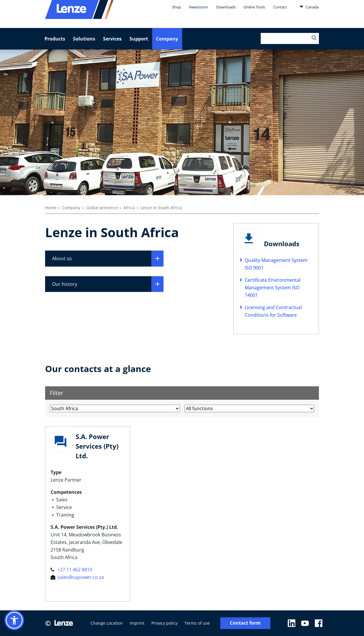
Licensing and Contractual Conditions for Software (273, 311)
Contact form (245, 623)
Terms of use (197, 623)
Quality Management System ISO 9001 (276, 264)
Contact (280, 7)
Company (167, 39)
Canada (309, 7)
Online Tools (254, 7)
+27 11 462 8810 (71, 570)
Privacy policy (164, 623)
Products (55, 39)
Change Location (107, 623)
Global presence (102, 208)
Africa (129, 208)
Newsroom (198, 7)
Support (139, 39)
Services (112, 39)
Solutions (84, 39)
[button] (14, 620)
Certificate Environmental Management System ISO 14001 (273, 288)
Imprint (137, 623)
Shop (176, 7)
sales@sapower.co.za (77, 577)
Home (51, 208)
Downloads (226, 7)
